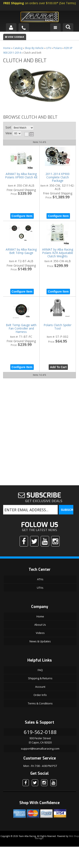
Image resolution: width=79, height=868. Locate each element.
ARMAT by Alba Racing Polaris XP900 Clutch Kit (21, 176)
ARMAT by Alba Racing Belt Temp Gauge (21, 251)
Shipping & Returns (40, 678)
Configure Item (22, 216)
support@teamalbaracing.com (40, 749)
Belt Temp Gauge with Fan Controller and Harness (21, 329)
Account (40, 687)
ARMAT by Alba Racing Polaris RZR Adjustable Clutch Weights (58, 253)
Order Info (40, 695)
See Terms (67, 3)
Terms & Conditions (40, 703)
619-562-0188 (40, 732)
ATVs (40, 579)
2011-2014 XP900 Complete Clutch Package (58, 178)
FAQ (40, 670)
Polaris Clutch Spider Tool (58, 327)
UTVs (40, 588)
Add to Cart (58, 367)
